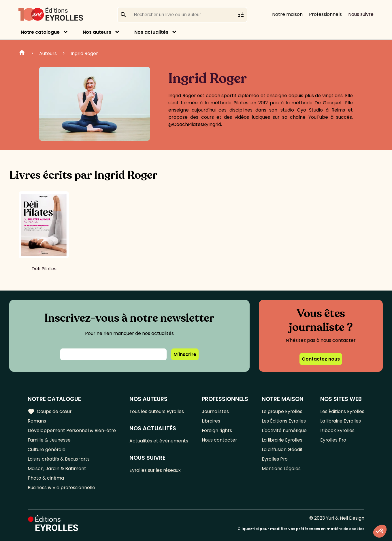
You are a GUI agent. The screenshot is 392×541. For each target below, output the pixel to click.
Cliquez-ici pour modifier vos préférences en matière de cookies (301, 529)
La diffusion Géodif (282, 449)
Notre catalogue (40, 32)
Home (22, 53)
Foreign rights (218, 430)
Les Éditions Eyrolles (284, 421)
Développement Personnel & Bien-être (72, 430)
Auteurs (48, 53)
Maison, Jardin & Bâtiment (57, 469)
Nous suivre (361, 14)
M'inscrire (185, 354)
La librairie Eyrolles (282, 440)
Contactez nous (321, 359)
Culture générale (47, 449)
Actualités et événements (159, 441)
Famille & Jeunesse (49, 440)
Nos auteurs (97, 32)
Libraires (212, 421)
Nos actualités (151, 32)
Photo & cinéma (46, 478)
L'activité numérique (284, 430)
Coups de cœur (50, 411)
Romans (37, 421)
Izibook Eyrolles (337, 430)
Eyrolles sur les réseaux (156, 470)
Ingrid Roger (84, 53)
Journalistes (216, 411)
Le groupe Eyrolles (282, 411)
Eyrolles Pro (275, 459)
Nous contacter (220, 440)
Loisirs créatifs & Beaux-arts (59, 459)
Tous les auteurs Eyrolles (158, 411)
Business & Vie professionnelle (62, 488)
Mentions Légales (281, 469)
